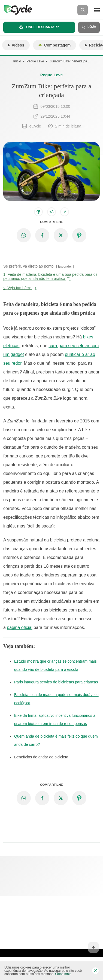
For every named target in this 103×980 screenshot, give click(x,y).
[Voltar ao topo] (93, 947)
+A (51, 212)
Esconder (65, 266)
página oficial (19, 627)
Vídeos (16, 45)
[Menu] (97, 10)
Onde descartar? (39, 27)
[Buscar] (83, 10)
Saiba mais (63, 974)
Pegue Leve (35, 61)
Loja (89, 27)
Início (17, 61)
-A (65, 212)
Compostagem (54, 45)
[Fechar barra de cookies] (95, 971)
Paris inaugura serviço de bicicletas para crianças (56, 682)
